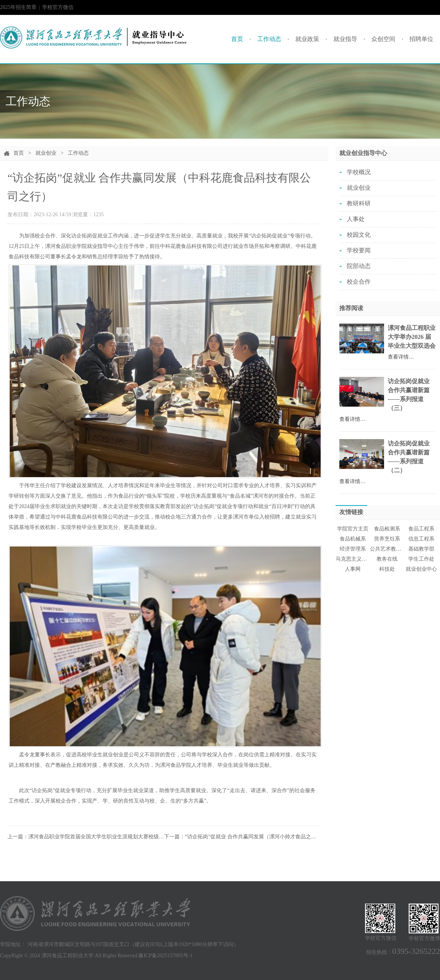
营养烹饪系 (387, 539)
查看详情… (401, 357)
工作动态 (269, 39)
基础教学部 (421, 549)
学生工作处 (421, 559)
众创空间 (383, 39)
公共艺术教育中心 (387, 549)
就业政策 (307, 39)
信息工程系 (421, 539)
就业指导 (345, 39)
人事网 (353, 569)
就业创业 (46, 153)
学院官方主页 (353, 529)
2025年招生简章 (18, 7)
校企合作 (359, 282)
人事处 (356, 219)
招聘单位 (421, 39)
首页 (237, 39)
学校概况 (359, 172)
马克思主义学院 (353, 559)
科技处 (387, 569)
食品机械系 (353, 539)
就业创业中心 (421, 569)
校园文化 (359, 235)
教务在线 (387, 559)
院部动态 (359, 266)
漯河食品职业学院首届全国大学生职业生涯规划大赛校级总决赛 (101, 837)
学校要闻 (359, 250)
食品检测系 (387, 529)
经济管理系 (353, 549)
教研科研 (359, 203)
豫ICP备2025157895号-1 (165, 956)
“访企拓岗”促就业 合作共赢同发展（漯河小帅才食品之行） (253, 837)
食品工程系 (421, 529)
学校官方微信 (58, 10)
